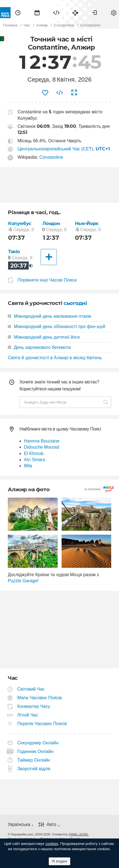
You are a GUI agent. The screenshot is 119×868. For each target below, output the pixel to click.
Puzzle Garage (23, 581)
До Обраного (45, 93)
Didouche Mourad (42, 447)
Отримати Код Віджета (60, 93)
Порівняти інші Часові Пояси (47, 280)
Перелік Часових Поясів (42, 724)
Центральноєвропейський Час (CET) (55, 149)
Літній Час (28, 715)
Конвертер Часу (34, 706)
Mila (28, 466)
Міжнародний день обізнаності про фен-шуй (57, 327)
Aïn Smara (35, 460)
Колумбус (20, 223)
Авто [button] (51, 824)
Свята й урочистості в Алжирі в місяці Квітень (55, 358)
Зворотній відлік (34, 769)
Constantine (51, 157)
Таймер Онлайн (34, 760)
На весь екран (74, 93)
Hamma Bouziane (42, 441)
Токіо (14, 252)
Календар (37, 13)
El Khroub (34, 453)
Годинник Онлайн (36, 751)
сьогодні (75, 303)
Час (18, 13)
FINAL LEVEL (78, 834)
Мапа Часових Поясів (40, 698)
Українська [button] (19, 824)
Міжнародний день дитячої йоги (44, 337)
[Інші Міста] (49, 257)
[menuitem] (18, 13)
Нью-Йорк (87, 223)
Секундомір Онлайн (38, 743)
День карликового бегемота (39, 347)
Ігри (75, 13)
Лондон (51, 223)
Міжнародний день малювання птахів (49, 316)
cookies (52, 844)
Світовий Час (31, 689)
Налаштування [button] (114, 13)
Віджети (56, 13)
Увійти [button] (94, 13)
